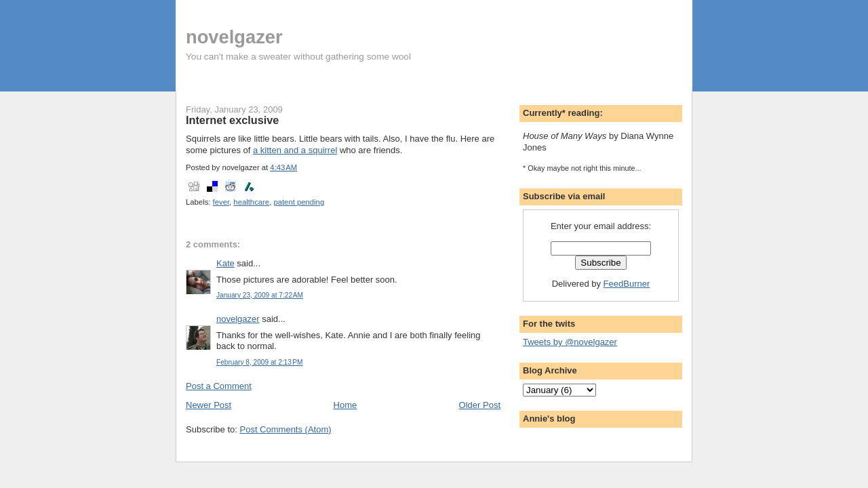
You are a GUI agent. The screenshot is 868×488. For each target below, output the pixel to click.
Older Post (480, 405)
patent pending (299, 202)
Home (346, 405)
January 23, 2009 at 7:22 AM (260, 295)
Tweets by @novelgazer (570, 342)
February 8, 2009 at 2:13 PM (259, 362)
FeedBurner (627, 284)
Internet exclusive (232, 120)
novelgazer (234, 37)
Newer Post (209, 405)
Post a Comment (219, 386)
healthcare (251, 202)
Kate (225, 263)
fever (221, 202)
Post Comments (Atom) (286, 429)
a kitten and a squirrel (295, 150)
